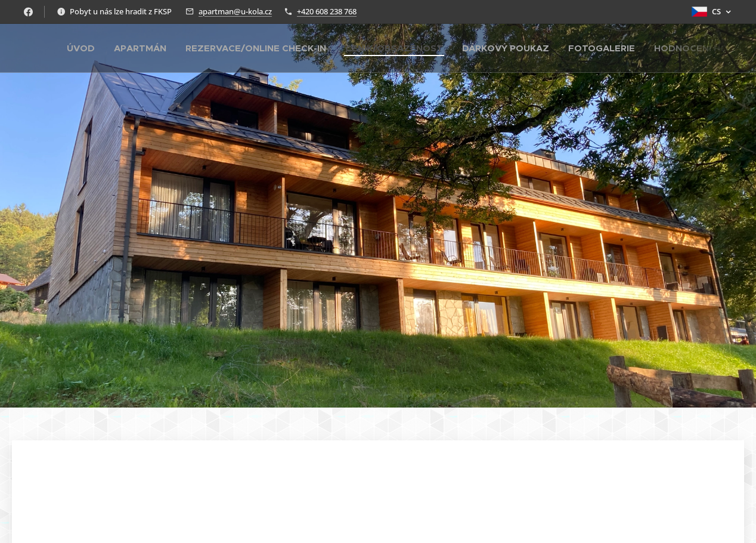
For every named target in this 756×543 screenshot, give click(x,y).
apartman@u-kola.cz (235, 11)
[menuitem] (84, 48)
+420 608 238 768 (327, 11)
